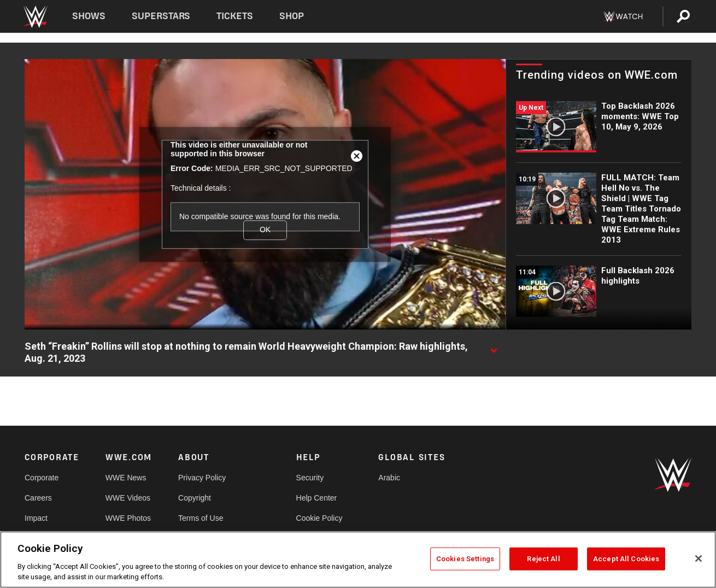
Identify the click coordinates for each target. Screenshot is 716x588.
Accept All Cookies (626, 559)
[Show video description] (494, 347)
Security (310, 478)
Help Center (317, 498)
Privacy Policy (202, 478)
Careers (38, 498)
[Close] (699, 558)
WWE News (126, 478)
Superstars (161, 16)
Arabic (389, 478)
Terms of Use (201, 518)
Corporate (42, 478)
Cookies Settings (465, 559)
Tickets (235, 16)
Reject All (543, 559)
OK (265, 230)
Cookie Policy (319, 518)
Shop (292, 16)
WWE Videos (128, 498)
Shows (89, 16)
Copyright (195, 498)
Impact (36, 518)
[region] (358, 560)
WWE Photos (128, 518)
